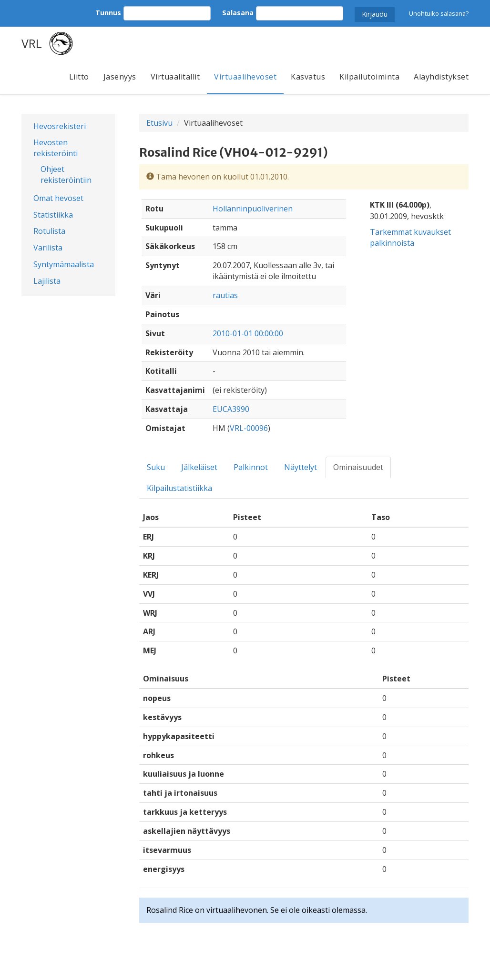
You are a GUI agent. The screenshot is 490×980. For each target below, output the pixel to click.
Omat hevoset (58, 198)
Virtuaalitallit (175, 77)
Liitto (79, 77)
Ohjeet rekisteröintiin (66, 175)
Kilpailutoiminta (369, 77)
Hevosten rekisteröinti (56, 148)
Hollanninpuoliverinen (253, 209)
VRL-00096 (249, 428)
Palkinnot (251, 467)
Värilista (48, 248)
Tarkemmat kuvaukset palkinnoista (410, 237)
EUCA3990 (231, 409)
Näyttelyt (301, 467)
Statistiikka (53, 215)
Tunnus (108, 13)
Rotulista (49, 231)
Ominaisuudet (358, 467)
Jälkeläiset (199, 467)
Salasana (238, 13)
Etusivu (159, 123)
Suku (156, 467)
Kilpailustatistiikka (179, 488)
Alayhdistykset (441, 77)
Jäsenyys (120, 77)
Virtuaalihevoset (245, 77)
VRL (32, 43)
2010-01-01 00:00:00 (248, 333)
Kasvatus (308, 77)
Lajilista (47, 281)
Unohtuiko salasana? (439, 13)
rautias (225, 295)
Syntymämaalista (64, 264)
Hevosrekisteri (60, 126)
